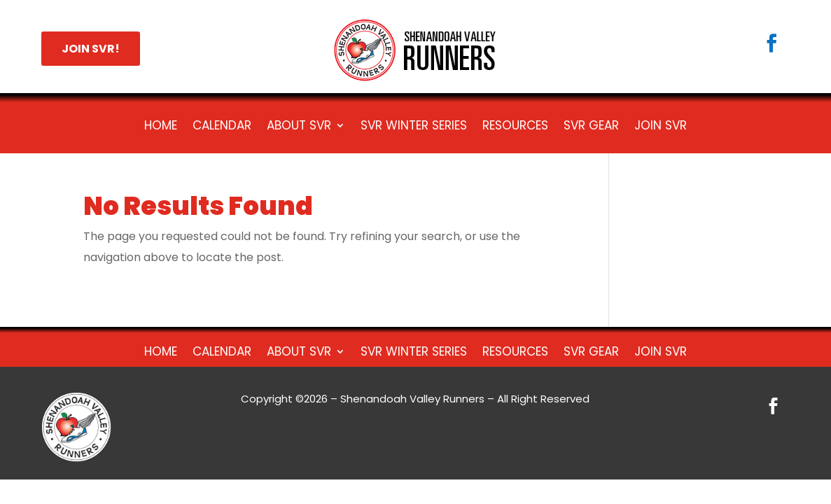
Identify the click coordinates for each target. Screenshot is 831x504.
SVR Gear (591, 127)
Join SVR (661, 127)
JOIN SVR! (91, 49)
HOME (161, 127)
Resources (515, 127)
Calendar (222, 127)
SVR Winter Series (414, 127)
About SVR (299, 127)
